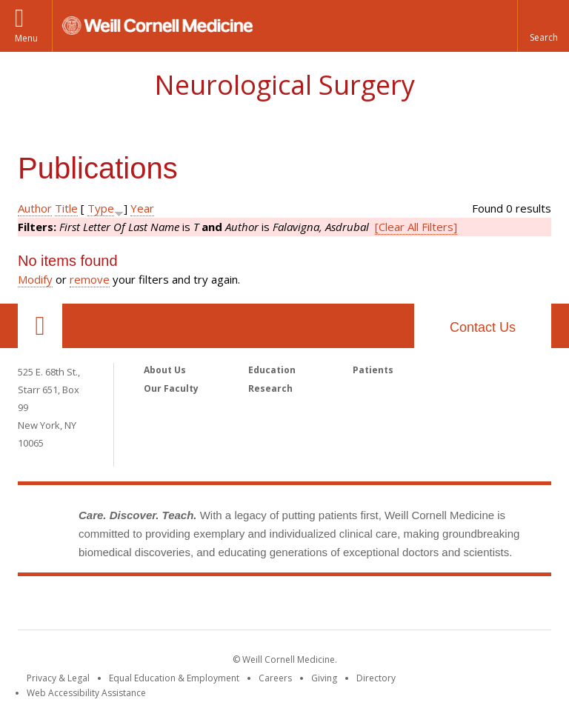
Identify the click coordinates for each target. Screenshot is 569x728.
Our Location (40, 326)
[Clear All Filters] (416, 227)
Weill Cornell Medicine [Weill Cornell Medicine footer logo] (284, 606)
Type (101, 208)
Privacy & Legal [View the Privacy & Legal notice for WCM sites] (58, 678)
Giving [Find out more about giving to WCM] (324, 678)
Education (272, 370)
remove (90, 279)
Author (35, 208)
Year (142, 208)
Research (270, 388)
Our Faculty (171, 388)
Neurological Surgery (284, 85)
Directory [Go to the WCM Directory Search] (376, 678)
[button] (543, 26)
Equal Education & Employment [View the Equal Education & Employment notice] (174, 678)
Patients (373, 370)
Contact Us (483, 327)
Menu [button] (26, 38)
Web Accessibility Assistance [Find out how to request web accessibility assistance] (86, 693)
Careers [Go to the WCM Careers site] (275, 678)
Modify (35, 279)
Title (66, 208)
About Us (165, 370)
